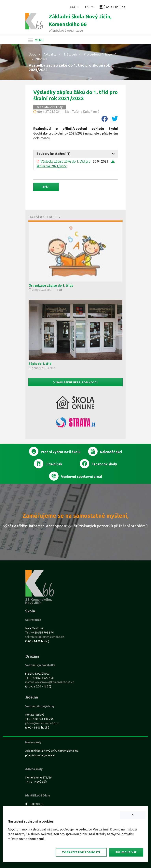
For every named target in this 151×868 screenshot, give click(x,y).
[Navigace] (36, 40)
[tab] (76, 154)
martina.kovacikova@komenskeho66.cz (50, 682)
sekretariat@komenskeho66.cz (45, 637)
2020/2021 (39, 59)
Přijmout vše (126, 852)
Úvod (32, 54)
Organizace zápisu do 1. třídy (51, 285)
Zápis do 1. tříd (40, 364)
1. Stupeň (70, 54)
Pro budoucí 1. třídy (98, 54)
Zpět (46, 187)
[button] (74, 7)
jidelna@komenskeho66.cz (42, 723)
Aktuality (50, 54)
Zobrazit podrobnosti (81, 852)
